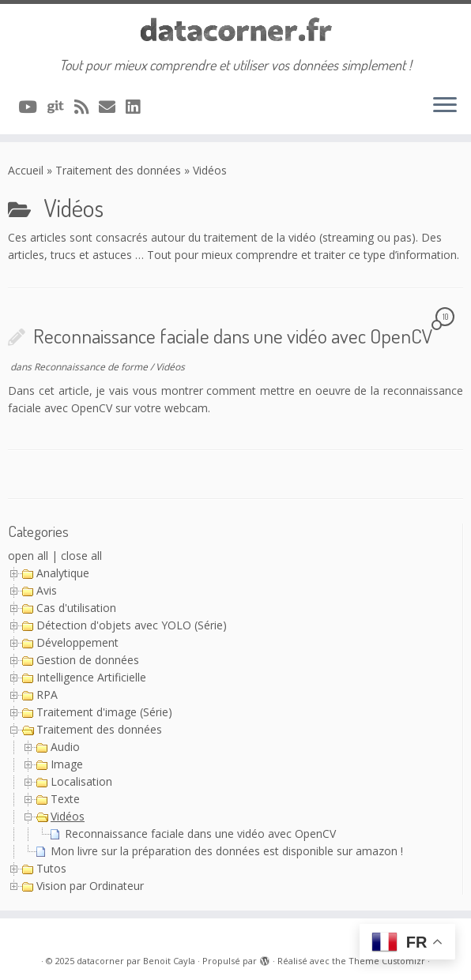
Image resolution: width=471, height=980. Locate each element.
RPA (47, 695)
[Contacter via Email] (112, 107)
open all (28, 556)
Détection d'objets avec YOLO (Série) (132, 625)
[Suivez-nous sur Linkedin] (138, 107)
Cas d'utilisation (76, 608)
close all (81, 556)
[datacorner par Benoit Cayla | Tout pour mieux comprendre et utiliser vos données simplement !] (236, 30)
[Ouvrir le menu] (445, 106)
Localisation (81, 781)
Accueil (26, 170)
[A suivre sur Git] (61, 107)
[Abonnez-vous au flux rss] (87, 107)
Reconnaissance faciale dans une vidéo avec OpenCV (233, 336)
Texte (65, 799)
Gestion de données (88, 660)
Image (67, 764)
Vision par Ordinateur (90, 886)
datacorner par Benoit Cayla (136, 961)
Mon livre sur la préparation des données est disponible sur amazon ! (227, 851)
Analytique (63, 573)
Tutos (51, 868)
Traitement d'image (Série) (104, 712)
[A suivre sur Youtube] (33, 107)
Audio (65, 747)
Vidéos (170, 367)
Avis (47, 590)
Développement (77, 642)
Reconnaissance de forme (92, 367)
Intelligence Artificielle (91, 677)
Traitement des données (118, 170)
